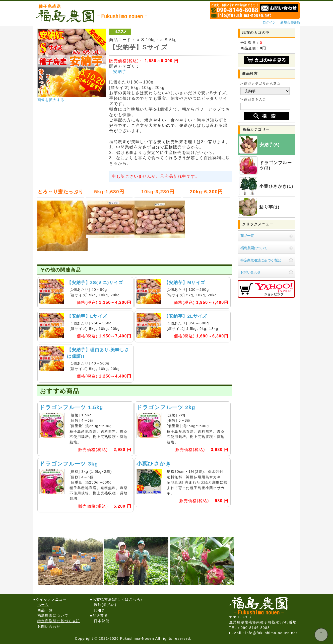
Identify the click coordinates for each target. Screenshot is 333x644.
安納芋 (120, 72)
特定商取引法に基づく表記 (260, 260)
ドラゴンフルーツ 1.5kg (71, 407)
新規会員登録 (290, 22)
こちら (135, 599)
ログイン (269, 22)
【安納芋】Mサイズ (185, 283)
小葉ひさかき (154, 464)
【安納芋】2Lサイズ (186, 316)
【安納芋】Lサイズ (87, 316)
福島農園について (254, 248)
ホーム (43, 605)
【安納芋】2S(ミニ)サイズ (95, 283)
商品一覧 (247, 236)
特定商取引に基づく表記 (59, 621)
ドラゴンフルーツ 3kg (69, 464)
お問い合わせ (250, 272)
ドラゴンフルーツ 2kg (166, 407)
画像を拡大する (51, 100)
